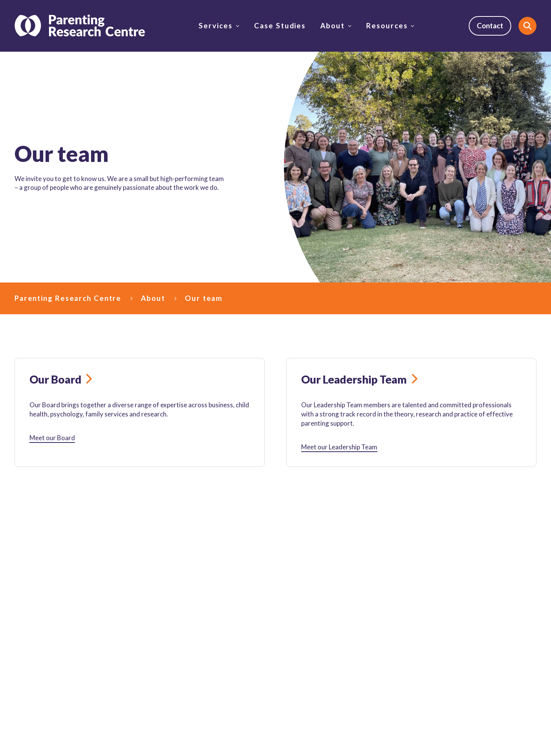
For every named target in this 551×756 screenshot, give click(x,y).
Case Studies (280, 25)
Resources (387, 25)
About (332, 25)
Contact (490, 25)
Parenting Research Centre (68, 298)
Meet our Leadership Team (339, 447)
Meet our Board (52, 438)
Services (215, 25)
